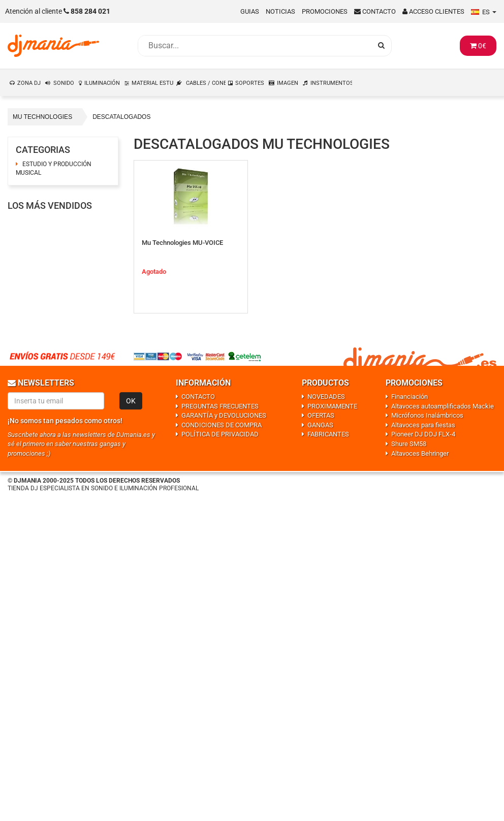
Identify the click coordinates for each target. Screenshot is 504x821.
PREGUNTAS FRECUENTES (220, 406)
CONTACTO (198, 397)
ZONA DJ (29, 83)
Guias (250, 11)
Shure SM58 (409, 444)
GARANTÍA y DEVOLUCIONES (224, 415)
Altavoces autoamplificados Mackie (443, 406)
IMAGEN (288, 83)
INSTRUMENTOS (332, 83)
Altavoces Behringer (420, 453)
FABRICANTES (328, 434)
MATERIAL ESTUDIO (153, 83)
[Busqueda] (255, 46)
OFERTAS (321, 415)
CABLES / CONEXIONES (206, 83)
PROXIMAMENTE (332, 406)
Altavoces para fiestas (423, 425)
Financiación (409, 397)
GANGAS (320, 425)
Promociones (325, 11)
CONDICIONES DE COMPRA (222, 425)
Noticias (280, 11)
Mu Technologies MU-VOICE (182, 243)
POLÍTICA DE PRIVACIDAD (220, 434)
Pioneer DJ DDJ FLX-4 (423, 434)
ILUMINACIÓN (102, 83)
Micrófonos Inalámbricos (427, 415)
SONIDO (64, 83)
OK (131, 401)
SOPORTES (250, 83)
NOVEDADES (326, 397)
